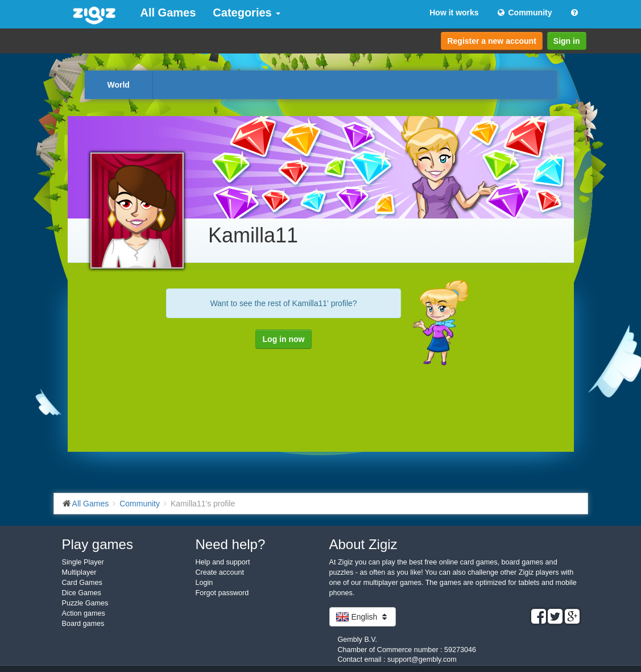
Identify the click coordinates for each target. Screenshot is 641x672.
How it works (454, 13)
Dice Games (82, 593)
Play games (98, 544)
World (119, 85)
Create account (220, 572)
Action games (84, 613)
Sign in (567, 41)
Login (204, 583)
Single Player (83, 562)
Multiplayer (79, 572)
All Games (168, 13)
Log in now (284, 339)
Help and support (223, 562)
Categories (247, 13)
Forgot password (222, 593)
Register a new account (491, 41)
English (363, 617)
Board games (83, 624)
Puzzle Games (85, 603)
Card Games (82, 583)
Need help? (231, 544)
